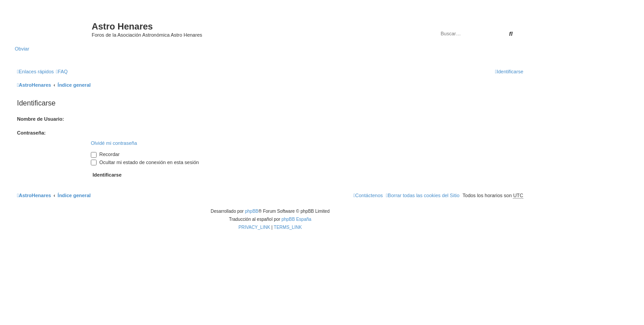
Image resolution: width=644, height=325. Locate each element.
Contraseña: (31, 133)
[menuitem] (62, 72)
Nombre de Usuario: (40, 119)
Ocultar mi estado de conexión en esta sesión (145, 162)
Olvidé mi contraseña (114, 143)
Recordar (105, 154)
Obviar (22, 49)
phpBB (252, 211)
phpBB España (296, 219)
